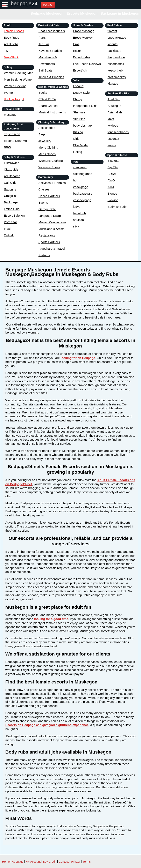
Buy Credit (50, 862)
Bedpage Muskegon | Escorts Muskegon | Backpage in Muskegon (85, 13)
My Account (33, 862)
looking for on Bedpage (78, 358)
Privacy (76, 862)
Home (6, 862)
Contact (64, 862)
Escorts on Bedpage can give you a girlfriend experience (47, 725)
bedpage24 (24, 3)
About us (18, 862)
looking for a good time (51, 619)
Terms (87, 862)
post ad (48, 5)
